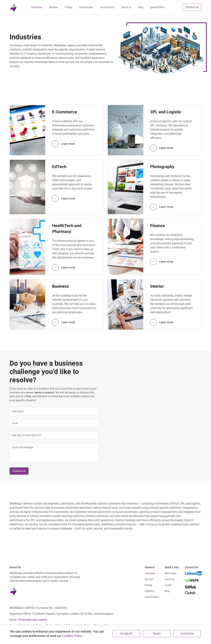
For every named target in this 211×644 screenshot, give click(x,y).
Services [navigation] (54, 7)
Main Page (170, 573)
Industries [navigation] (37, 7)
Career (168, 585)
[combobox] (54, 435)
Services (149, 579)
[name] (54, 411)
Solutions (150, 591)
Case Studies (152, 597)
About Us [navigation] (126, 7)
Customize (187, 634)
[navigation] (13, 7)
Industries (150, 573)
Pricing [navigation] (69, 7)
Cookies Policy (72, 636)
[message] (54, 453)
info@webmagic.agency (33, 620)
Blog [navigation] (141, 7)
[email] (54, 423)
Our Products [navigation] (107, 7)
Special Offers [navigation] (157, 7)
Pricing (148, 585)
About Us (170, 579)
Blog (167, 591)
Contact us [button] (192, 7)
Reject (157, 634)
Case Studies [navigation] (86, 7)
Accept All (126, 634)
